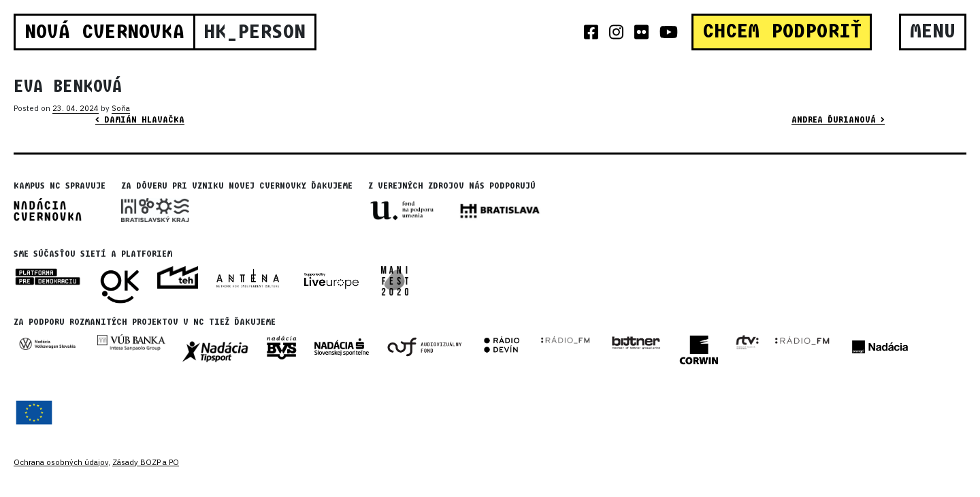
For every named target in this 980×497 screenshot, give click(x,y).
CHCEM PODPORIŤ (782, 31)
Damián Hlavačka (140, 120)
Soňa (121, 108)
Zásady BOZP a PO (146, 462)
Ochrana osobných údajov (61, 462)
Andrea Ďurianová (838, 120)
